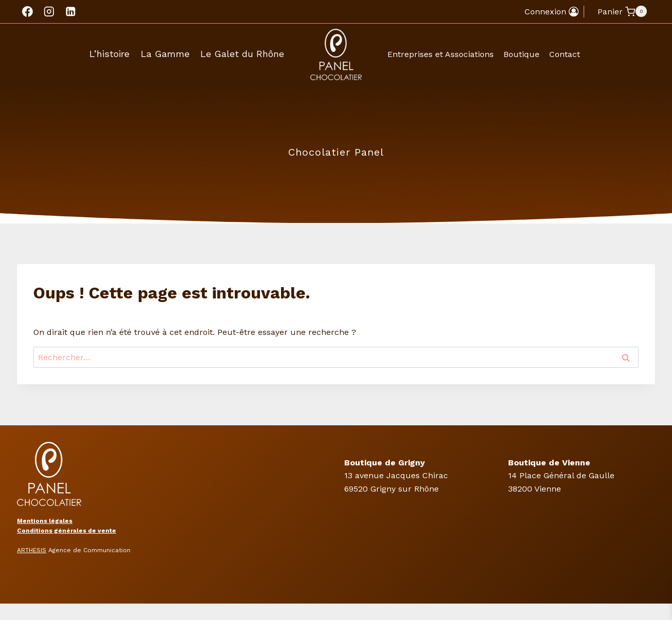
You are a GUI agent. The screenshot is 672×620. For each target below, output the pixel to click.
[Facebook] (28, 12)
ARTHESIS (32, 550)
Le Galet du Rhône (242, 54)
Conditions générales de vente (67, 531)
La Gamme (165, 54)
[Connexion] (552, 12)
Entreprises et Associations (441, 54)
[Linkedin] (70, 12)
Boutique (521, 54)
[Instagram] (49, 12)
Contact (565, 54)
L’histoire (109, 54)
